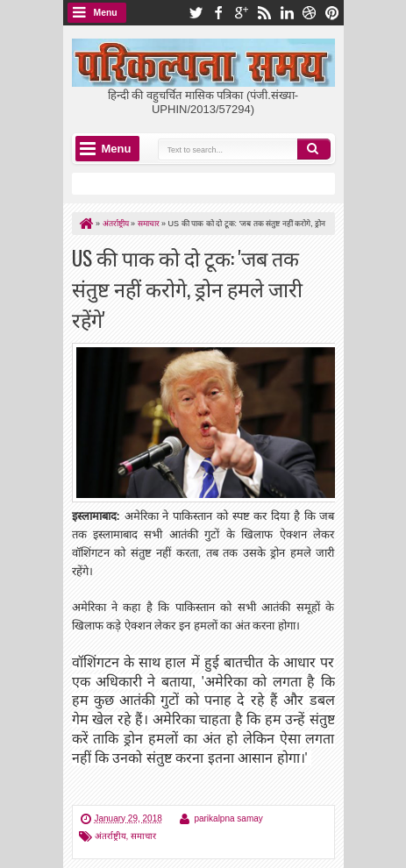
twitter (196, 13)
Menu (106, 13)
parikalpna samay (228, 818)
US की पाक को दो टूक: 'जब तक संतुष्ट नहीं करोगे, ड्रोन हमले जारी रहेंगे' (187, 288)
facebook (218, 13)
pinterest (332, 13)
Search (314, 149)
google (241, 13)
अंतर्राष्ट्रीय (110, 836)
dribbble (310, 13)
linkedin (287, 13)
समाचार (143, 836)
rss (264, 13)
